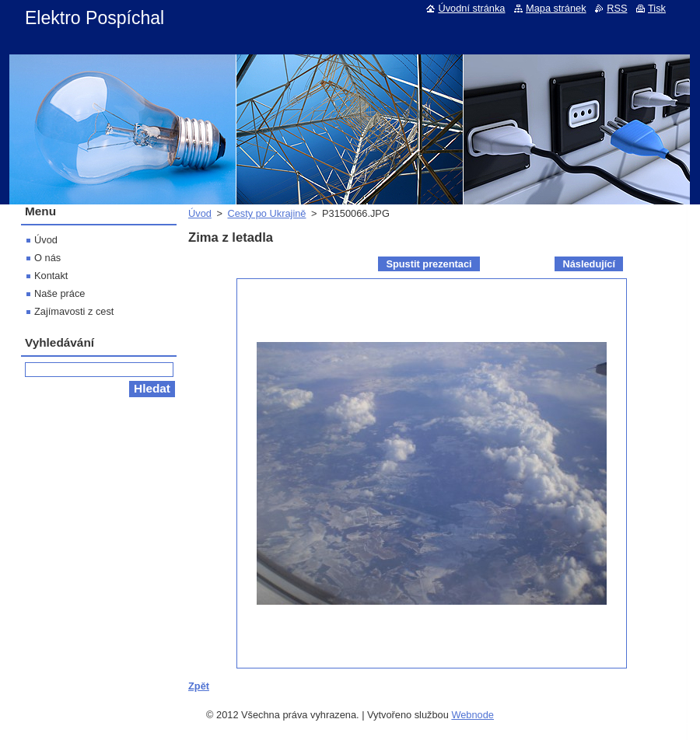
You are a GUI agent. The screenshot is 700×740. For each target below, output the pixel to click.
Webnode (472, 715)
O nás (47, 258)
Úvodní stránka (471, 8)
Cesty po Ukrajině (266, 213)
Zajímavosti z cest (74, 311)
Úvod (200, 213)
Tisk (657, 8)
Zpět (199, 686)
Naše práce (59, 293)
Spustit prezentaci (429, 264)
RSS (617, 8)
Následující (589, 264)
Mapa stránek (556, 8)
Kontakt (51, 276)
